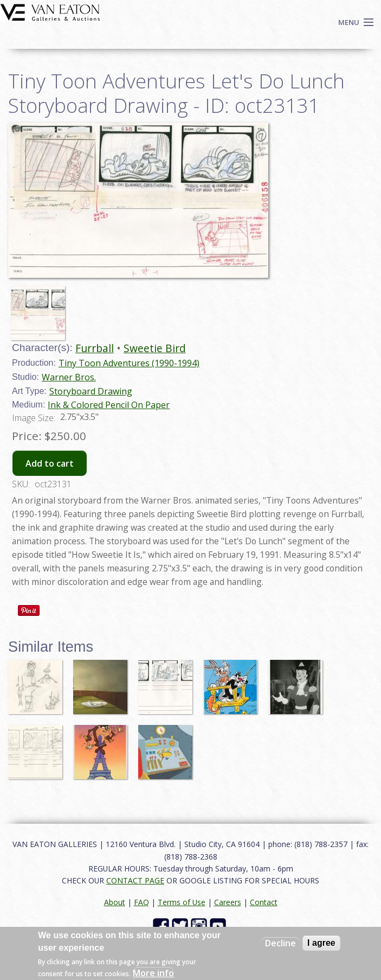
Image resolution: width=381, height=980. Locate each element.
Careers (228, 902)
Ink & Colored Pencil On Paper (109, 405)
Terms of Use (182, 902)
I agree (321, 943)
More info (153, 973)
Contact (264, 902)
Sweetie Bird (155, 348)
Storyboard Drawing (91, 391)
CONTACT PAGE (135, 880)
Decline (280, 943)
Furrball (95, 348)
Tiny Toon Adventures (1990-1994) (129, 363)
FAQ (141, 902)
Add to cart (50, 463)
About (115, 902)
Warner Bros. (69, 377)
